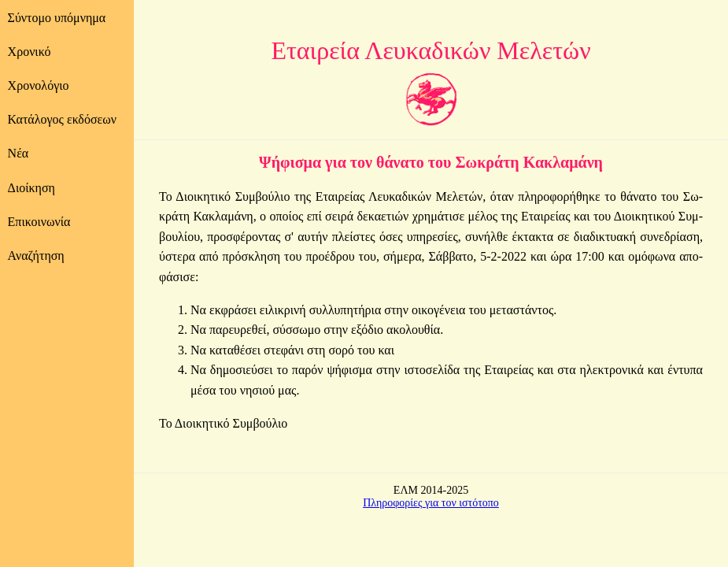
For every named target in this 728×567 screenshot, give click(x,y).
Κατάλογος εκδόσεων (62, 119)
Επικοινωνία (39, 222)
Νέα (18, 153)
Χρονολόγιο (39, 85)
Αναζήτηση (36, 256)
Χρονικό (30, 52)
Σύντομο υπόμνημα (57, 18)
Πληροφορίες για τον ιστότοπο (431, 503)
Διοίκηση (31, 188)
